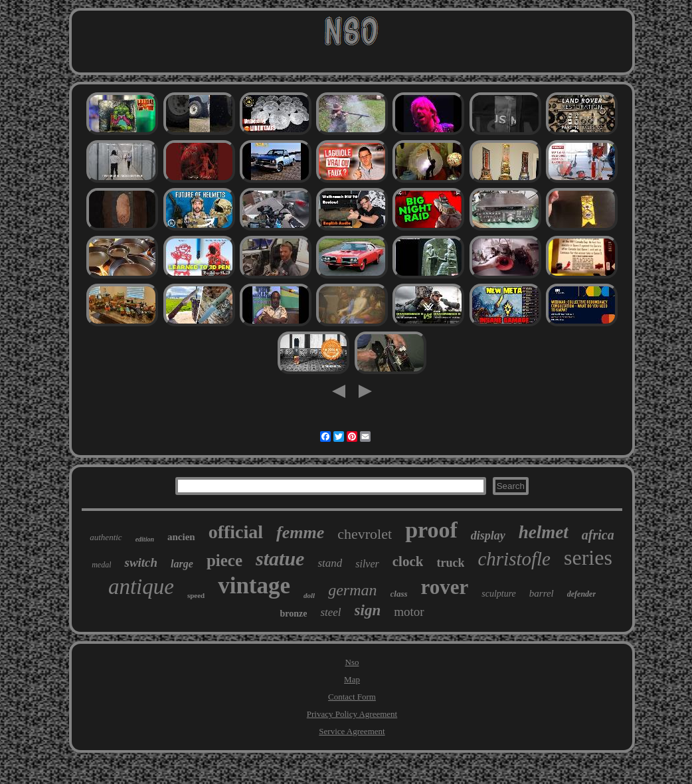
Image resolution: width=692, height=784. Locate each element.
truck (450, 563)
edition (145, 539)
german (352, 590)
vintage (254, 586)
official (236, 532)
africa (598, 535)
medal (101, 565)
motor (409, 612)
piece (224, 560)
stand (330, 563)
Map (352, 679)
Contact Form (352, 697)
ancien (181, 537)
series (588, 557)
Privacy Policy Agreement (352, 714)
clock (408, 561)
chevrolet (365, 534)
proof (431, 530)
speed (196, 595)
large (182, 564)
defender (581, 594)
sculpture (499, 594)
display (488, 536)
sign (368, 610)
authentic (106, 537)
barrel (542, 593)
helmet (544, 532)
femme (300, 533)
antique (141, 587)
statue (280, 558)
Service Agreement (352, 731)
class (399, 594)
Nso (352, 662)
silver (367, 564)
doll (309, 595)
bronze (293, 614)
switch (141, 562)
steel (330, 612)
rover (445, 587)
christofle (514, 559)
